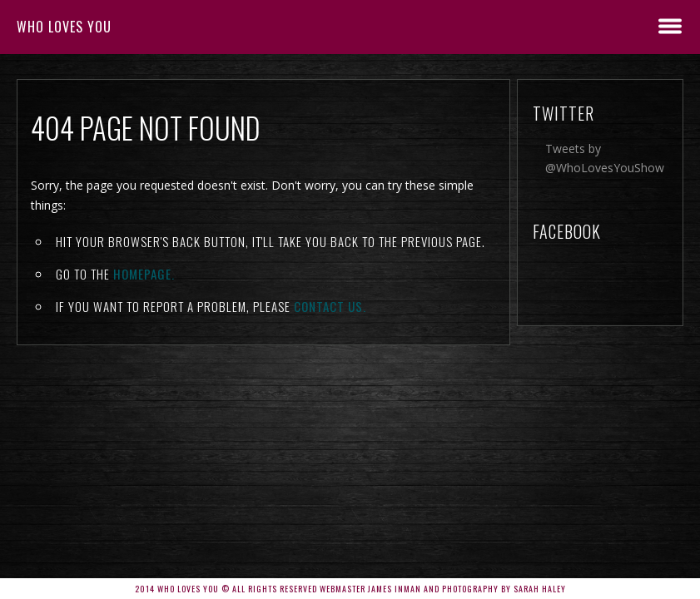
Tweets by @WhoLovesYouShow (605, 158)
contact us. (330, 306)
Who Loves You (64, 27)
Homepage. (144, 274)
